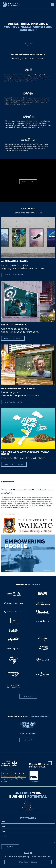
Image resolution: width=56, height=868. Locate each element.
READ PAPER (10, 514)
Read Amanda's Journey (15, 275)
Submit (10, 847)
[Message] (28, 839)
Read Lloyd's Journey (14, 464)
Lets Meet (28, 740)
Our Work (28, 696)
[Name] (28, 822)
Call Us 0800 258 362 (28, 862)
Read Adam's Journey (14, 402)
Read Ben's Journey (13, 338)
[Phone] (28, 831)
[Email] (28, 827)
